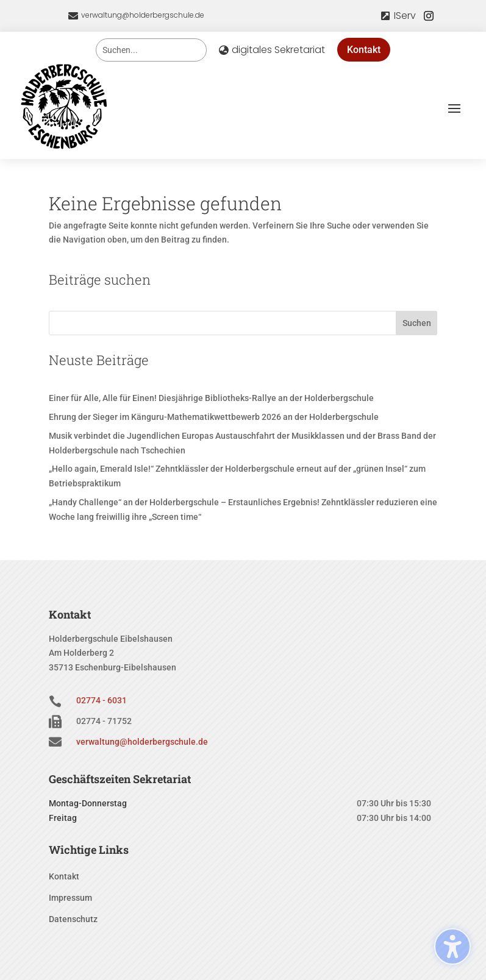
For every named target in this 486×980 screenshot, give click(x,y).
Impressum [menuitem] (70, 898)
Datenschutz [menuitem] (73, 919)
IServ (405, 16)
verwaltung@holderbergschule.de (143, 15)
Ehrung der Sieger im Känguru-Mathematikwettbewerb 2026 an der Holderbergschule (214, 417)
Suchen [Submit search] (417, 323)
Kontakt (364, 50)
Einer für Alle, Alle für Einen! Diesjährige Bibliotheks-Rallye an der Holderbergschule (211, 398)
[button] (454, 108)
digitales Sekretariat (278, 50)
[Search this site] (151, 50)
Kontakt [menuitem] (64, 877)
